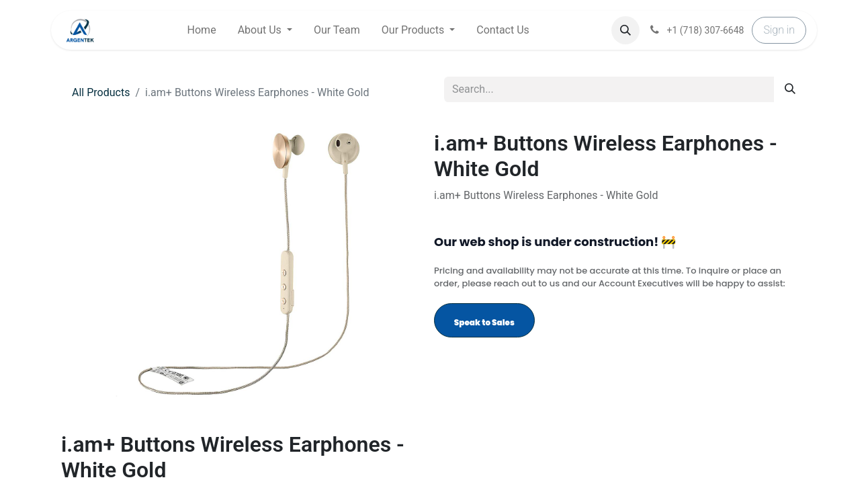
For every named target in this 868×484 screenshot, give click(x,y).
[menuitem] (202, 30)
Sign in (779, 30)
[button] (625, 30)
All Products (101, 92)
